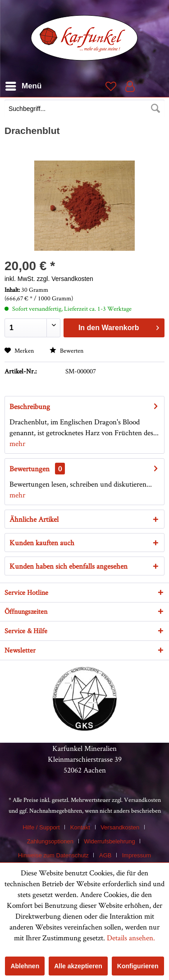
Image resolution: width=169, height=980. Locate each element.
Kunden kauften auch (42, 543)
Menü (23, 85)
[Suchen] (155, 109)
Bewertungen (30, 469)
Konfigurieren (138, 966)
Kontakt (80, 827)
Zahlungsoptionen (50, 841)
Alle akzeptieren (78, 966)
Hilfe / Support (41, 827)
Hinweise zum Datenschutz (53, 855)
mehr (17, 443)
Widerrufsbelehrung (109, 841)
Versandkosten (142, 800)
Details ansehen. (131, 938)
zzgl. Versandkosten (65, 279)
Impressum (137, 855)
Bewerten (66, 350)
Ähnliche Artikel (34, 519)
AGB (105, 855)
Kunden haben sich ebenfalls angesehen (69, 566)
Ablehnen (25, 966)
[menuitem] (84, 110)
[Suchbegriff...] (84, 109)
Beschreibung (30, 406)
